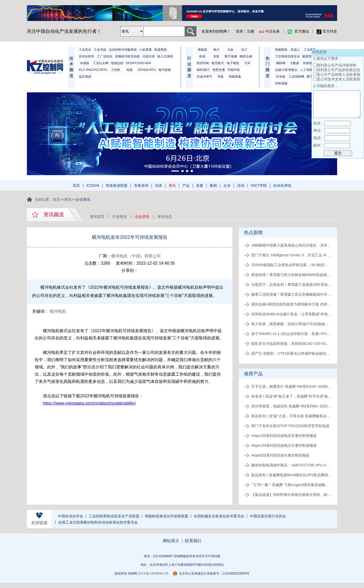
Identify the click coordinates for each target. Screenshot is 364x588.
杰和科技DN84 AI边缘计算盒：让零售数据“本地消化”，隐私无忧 (292, 314)
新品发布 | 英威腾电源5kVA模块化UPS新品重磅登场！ (292, 475)
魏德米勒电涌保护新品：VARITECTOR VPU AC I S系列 (292, 465)
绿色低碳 (281, 83)
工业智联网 (297, 77)
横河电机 (58, 311)
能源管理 (308, 56)
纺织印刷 (203, 63)
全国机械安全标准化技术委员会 (219, 516)
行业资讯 (120, 217)
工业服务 (310, 50)
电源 (130, 70)
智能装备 (235, 77)
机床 (202, 56)
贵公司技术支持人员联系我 (338, 79)
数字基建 (231, 56)
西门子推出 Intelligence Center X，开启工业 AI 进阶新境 (292, 255)
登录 (239, 31)
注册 (251, 31)
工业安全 (85, 50)
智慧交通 (219, 70)
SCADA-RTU (147, 70)
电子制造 (233, 63)
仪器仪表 (149, 56)
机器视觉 (161, 50)
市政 (221, 77)
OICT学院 (259, 185)
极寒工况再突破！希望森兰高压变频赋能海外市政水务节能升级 (292, 294)
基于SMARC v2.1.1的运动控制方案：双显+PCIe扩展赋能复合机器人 (292, 334)
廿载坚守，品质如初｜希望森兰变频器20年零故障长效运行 (292, 285)
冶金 (230, 50)
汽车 (247, 63)
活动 (241, 185)
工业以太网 (101, 63)
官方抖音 (327, 32)
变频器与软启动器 (127, 56)
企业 (227, 185)
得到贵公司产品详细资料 (337, 65)
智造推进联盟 (117, 185)
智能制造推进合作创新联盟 (166, 516)
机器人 (295, 50)
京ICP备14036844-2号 (153, 574)
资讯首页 (97, 217)
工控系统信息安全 (287, 56)
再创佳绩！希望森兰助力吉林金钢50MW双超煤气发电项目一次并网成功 (292, 275)
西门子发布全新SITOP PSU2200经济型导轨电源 (291, 426)
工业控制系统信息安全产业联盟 (114, 516)
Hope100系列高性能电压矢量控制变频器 (285, 436)
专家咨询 (141, 185)
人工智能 (306, 70)
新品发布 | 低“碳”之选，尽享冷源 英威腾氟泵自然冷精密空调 (292, 416)
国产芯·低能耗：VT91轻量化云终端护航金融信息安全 (292, 353)
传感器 (85, 63)
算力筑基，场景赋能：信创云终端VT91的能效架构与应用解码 (292, 324)
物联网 (281, 63)
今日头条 (270, 32)
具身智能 (309, 63)
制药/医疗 (203, 70)
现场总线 (117, 63)
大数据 (294, 63)
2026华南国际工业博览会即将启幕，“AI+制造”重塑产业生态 (292, 265)
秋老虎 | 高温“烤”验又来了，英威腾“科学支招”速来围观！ (292, 396)
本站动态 (165, 217)
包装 (216, 56)
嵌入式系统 (165, 56)
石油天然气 (204, 77)
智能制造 (281, 50)
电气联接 (165, 70)
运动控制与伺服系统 (123, 50)
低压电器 (85, 77)
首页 (76, 185)
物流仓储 (246, 56)
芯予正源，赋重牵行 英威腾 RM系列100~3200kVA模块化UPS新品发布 (292, 386)
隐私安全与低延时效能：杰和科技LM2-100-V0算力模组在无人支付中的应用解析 (292, 344)
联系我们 (193, 541)
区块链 (281, 77)
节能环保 (234, 70)
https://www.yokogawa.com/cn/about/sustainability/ (89, 403)
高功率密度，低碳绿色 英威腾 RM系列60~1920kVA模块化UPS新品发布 (292, 406)
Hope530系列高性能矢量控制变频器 (281, 455)
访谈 (158, 185)
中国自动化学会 (71, 516)
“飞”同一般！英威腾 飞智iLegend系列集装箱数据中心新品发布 (292, 485)
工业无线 (100, 50)
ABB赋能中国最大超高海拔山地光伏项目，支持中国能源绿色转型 (292, 245)
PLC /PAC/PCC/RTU (93, 70)
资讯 (172, 185)
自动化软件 (87, 56)
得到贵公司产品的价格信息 (338, 70)
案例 (213, 185)
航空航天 (218, 63)
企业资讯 (142, 217)
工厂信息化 (105, 56)
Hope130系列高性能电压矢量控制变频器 (285, 445)
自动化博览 (282, 185)
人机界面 (146, 50)
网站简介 (171, 541)
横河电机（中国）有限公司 (136, 256)
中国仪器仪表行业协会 (268, 516)
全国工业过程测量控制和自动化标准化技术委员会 (98, 522)
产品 (186, 185)
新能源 (202, 50)
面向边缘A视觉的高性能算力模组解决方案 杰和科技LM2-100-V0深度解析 (292, 304)
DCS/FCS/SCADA (138, 63)
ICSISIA (93, 185)
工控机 (116, 70)
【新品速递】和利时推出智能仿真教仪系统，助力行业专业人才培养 (292, 495)
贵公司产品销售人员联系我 (338, 75)
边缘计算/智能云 (286, 70)
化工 (244, 50)
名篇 (200, 185)
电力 (216, 50)
